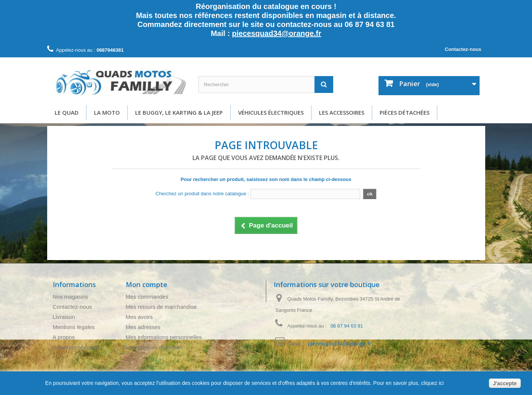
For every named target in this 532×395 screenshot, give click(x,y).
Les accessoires (342, 112)
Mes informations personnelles (164, 337)
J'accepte (505, 383)
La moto (107, 112)
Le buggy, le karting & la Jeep (179, 112)
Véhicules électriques (271, 112)
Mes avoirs (139, 317)
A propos (64, 337)
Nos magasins (71, 297)
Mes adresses (143, 327)
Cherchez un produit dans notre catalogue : (202, 194)
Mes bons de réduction (154, 347)
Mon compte (147, 284)
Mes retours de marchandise (161, 307)
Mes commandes (147, 297)
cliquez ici (432, 383)
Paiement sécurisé (76, 347)
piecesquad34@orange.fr (277, 33)
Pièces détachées (405, 112)
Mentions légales (74, 327)
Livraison (64, 317)
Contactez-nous (463, 49)
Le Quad (67, 112)
